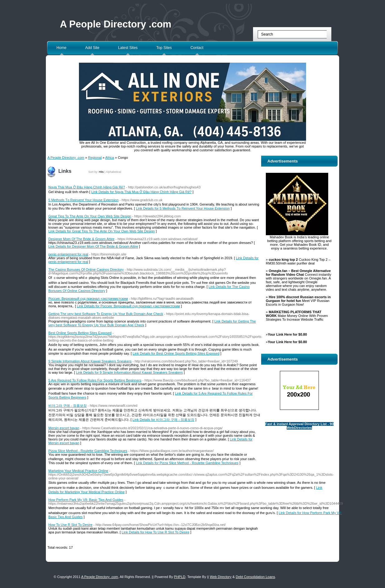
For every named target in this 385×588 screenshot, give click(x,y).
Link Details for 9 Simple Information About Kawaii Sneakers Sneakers (129, 372)
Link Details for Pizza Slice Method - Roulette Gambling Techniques (187, 463)
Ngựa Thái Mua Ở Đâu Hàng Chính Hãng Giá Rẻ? (87, 187)
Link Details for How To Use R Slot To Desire (156, 532)
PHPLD (180, 577)
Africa (110, 158)
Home (61, 48)
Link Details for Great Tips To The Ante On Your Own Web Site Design (102, 231)
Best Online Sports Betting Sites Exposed (80, 333)
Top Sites (164, 48)
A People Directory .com (116, 24)
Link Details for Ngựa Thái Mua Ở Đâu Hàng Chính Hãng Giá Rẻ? (141, 192)
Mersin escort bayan (64, 428)
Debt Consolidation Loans (255, 577)
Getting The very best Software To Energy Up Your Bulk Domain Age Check (106, 314)
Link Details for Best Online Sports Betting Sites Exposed (176, 353)
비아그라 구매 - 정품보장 (68, 406)
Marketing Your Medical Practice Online (78, 471)
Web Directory (221, 577)
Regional (95, 158)
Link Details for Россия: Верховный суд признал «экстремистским (128, 306)
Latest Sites (128, 48)
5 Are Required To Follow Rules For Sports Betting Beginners (95, 380)
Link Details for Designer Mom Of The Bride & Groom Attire (93, 246)
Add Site (92, 48)
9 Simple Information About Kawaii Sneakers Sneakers (90, 361)
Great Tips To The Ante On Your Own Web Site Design (90, 216)
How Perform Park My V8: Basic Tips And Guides (86, 500)
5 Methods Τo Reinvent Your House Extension (83, 200)
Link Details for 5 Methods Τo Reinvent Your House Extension (183, 208)
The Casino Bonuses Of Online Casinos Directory (86, 270)
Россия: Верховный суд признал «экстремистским (88, 299)
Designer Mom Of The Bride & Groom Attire (81, 239)
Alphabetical (113, 172)
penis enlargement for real (68, 254)
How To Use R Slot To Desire (70, 525)
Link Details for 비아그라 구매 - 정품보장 (164, 420)
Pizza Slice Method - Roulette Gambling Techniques (88, 451)
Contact (197, 48)
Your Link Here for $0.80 (287, 334)
